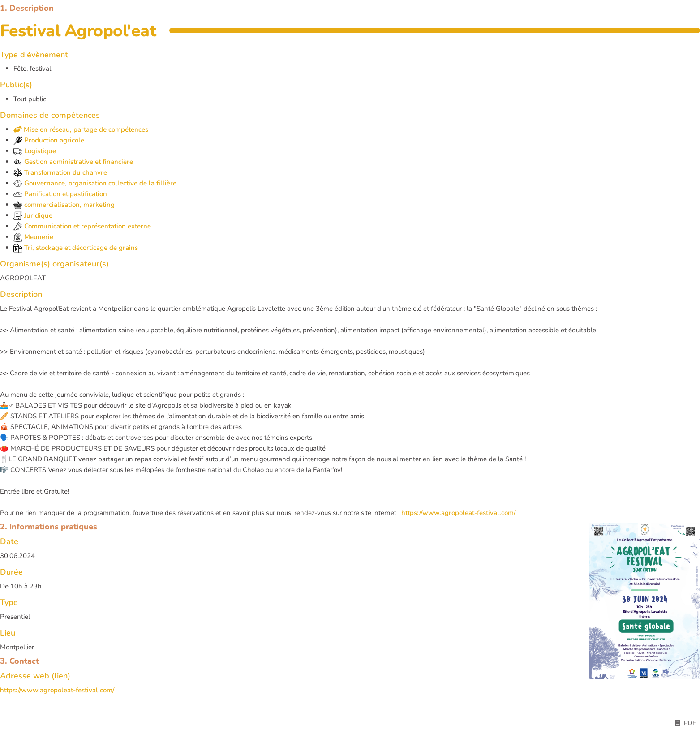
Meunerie (33, 237)
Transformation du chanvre (60, 172)
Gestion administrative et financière (73, 162)
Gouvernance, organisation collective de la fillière (95, 183)
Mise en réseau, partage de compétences (81, 129)
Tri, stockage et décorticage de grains (76, 248)
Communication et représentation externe (82, 226)
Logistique (35, 151)
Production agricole (49, 140)
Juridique (33, 215)
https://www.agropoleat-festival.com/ (458, 513)
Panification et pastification (60, 194)
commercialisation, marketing (64, 205)
